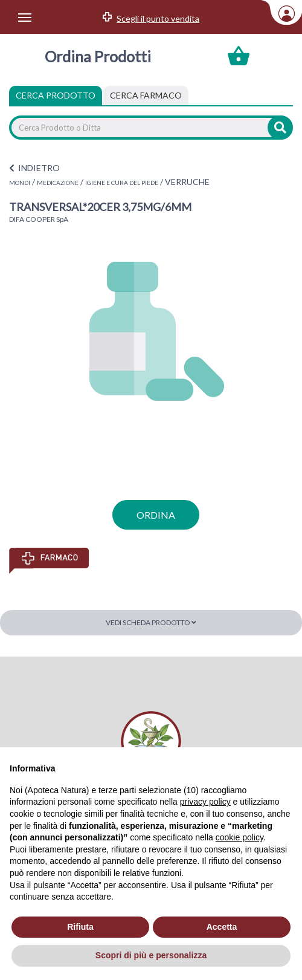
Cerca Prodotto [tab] (56, 95)
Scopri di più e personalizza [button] (151, 955)
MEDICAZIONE (58, 183)
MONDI (20, 183)
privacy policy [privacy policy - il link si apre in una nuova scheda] (205, 802)
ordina (156, 515)
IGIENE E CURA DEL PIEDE (122, 183)
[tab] (146, 96)
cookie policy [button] (239, 837)
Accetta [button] (222, 927)
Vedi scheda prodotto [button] (151, 622)
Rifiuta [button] (80, 927)
